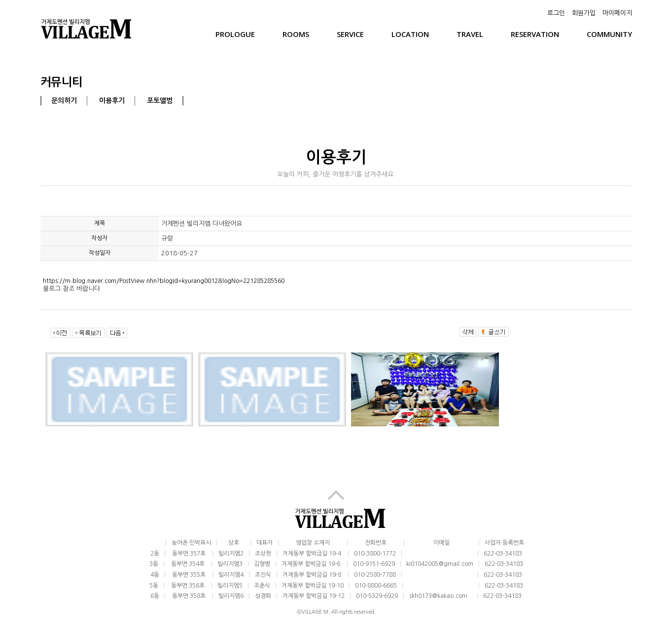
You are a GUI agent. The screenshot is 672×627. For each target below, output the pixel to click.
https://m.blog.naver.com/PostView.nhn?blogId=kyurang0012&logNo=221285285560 (164, 281)
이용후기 (112, 101)
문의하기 (64, 101)
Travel (470, 34)
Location (410, 34)
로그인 (556, 13)
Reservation (535, 34)
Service (350, 34)
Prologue (235, 34)
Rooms (296, 34)
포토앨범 (160, 101)
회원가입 (584, 13)
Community (609, 34)
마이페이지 (617, 13)
